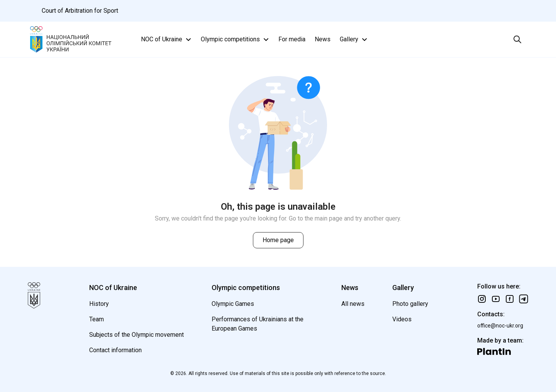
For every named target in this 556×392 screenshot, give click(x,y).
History (99, 304)
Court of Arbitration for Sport (80, 11)
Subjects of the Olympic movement (136, 335)
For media (292, 39)
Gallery (354, 39)
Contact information (115, 350)
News (323, 39)
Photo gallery (410, 304)
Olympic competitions (236, 39)
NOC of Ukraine (167, 39)
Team (97, 319)
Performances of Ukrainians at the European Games (258, 324)
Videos (402, 319)
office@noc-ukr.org (500, 326)
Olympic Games (233, 304)
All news (353, 304)
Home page (278, 240)
